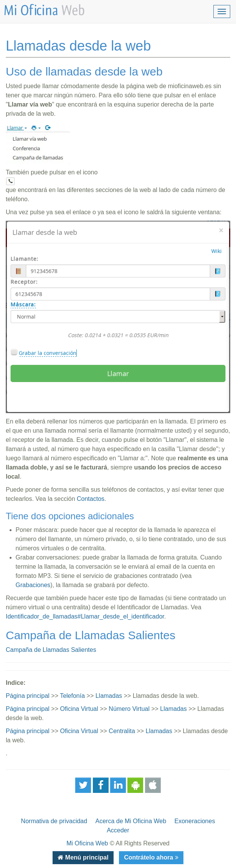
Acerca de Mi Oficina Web (131, 821)
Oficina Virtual (79, 709)
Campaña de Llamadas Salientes (51, 650)
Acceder (118, 830)
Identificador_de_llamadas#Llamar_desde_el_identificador (85, 616)
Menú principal (86, 857)
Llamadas (109, 696)
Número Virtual (129, 709)
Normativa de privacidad (54, 821)
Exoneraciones (195, 821)
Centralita (122, 731)
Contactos (91, 499)
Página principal (28, 696)
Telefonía (72, 696)
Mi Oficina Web (87, 843)
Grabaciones (33, 585)
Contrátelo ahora (149, 857)
